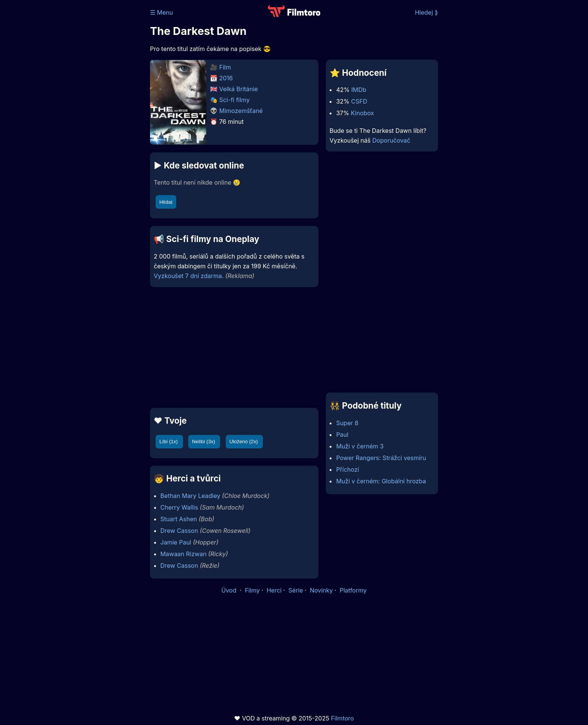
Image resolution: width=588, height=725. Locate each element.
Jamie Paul (176, 542)
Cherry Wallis (179, 507)
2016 (226, 78)
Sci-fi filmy (235, 100)
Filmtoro (342, 718)
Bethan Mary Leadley (190, 496)
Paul (342, 435)
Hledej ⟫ (426, 12)
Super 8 (347, 423)
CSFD (359, 101)
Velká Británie (239, 89)
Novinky (321, 590)
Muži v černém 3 (360, 446)
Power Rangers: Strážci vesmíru (381, 458)
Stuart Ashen (179, 519)
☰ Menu (161, 12)
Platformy (353, 590)
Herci (274, 590)
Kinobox (363, 113)
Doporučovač (391, 140)
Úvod (229, 590)
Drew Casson (179, 531)
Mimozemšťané (241, 111)
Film (225, 67)
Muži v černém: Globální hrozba (381, 481)
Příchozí (347, 469)
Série (296, 590)
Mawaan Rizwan (184, 554)
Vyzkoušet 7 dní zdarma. (189, 276)
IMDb (359, 90)
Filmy (252, 590)
